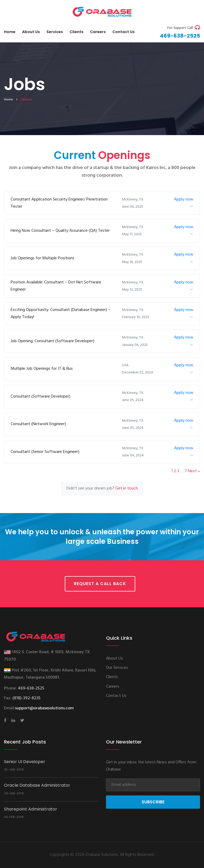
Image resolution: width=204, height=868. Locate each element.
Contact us (124, 32)
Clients (76, 32)
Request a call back (100, 584)
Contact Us (116, 696)
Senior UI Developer (25, 762)
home (8, 100)
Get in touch (127, 488)
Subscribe (153, 802)
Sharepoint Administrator (31, 809)
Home (10, 32)
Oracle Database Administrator (37, 785)
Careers (98, 32)
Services (55, 32)
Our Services (117, 668)
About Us (31, 32)
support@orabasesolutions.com (44, 708)
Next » (194, 471)
